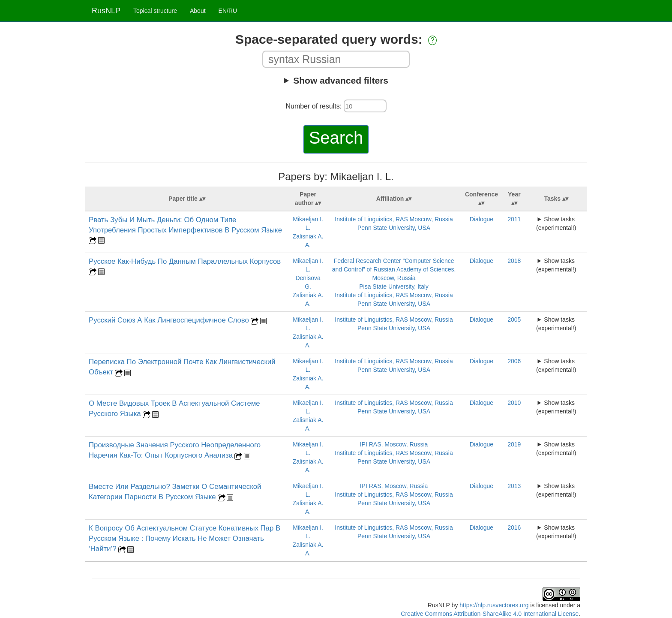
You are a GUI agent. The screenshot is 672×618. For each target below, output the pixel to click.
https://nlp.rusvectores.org (494, 605)
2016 (514, 528)
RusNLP (106, 11)
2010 (514, 403)
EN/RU (228, 11)
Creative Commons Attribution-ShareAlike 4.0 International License (490, 614)
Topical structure (155, 11)
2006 (514, 361)
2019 (514, 444)
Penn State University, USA (394, 228)
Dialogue (481, 219)
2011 (514, 219)
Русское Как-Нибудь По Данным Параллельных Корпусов (185, 261)
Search (336, 138)
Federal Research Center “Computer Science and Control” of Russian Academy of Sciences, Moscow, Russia (394, 269)
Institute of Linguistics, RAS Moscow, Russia (394, 219)
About (198, 11)
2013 (514, 486)
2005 (514, 320)
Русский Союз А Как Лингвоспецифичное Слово (169, 320)
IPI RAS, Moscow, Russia (394, 444)
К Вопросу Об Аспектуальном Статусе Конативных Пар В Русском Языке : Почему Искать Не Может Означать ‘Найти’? (184, 538)
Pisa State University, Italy (394, 286)
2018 (514, 261)
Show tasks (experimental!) (556, 223)
